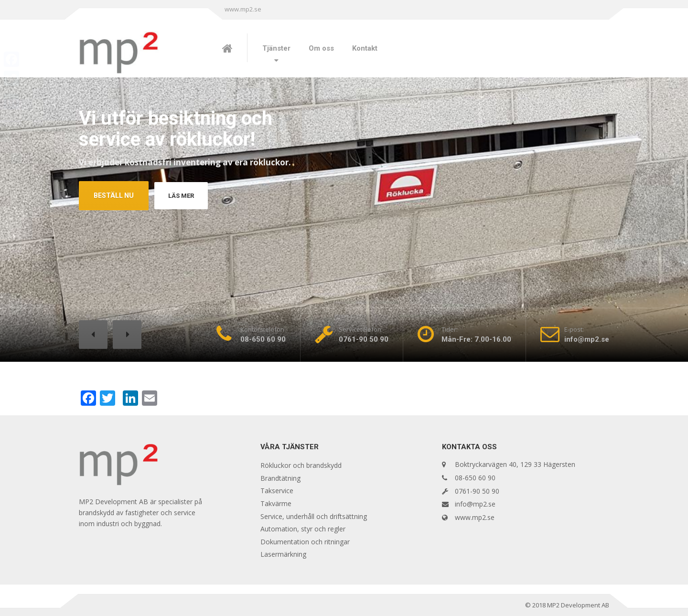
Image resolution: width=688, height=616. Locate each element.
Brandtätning (280, 478)
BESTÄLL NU (114, 195)
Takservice (277, 491)
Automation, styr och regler (303, 529)
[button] (93, 335)
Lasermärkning (283, 554)
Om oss (321, 48)
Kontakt (365, 48)
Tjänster (276, 48)
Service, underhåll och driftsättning (314, 516)
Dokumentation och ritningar (305, 542)
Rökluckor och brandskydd (301, 465)
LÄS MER (183, 195)
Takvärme (276, 503)
